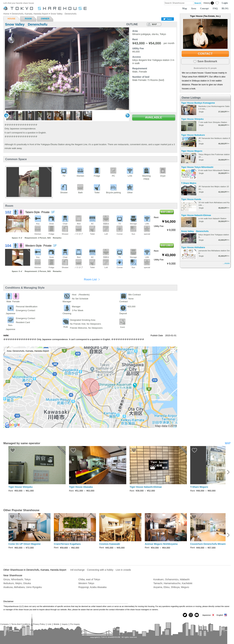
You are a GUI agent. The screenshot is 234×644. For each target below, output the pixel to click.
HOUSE (11, 19)
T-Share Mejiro (189, 183)
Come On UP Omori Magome (24, 544)
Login (225, 3)
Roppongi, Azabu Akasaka (93, 587)
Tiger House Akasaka (81, 487)
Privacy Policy (39, 624)
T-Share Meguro (199, 487)
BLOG (225, 8)
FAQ (215, 8)
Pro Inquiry (75, 624)
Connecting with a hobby (100, 570)
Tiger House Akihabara (193, 247)
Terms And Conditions (21, 624)
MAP (154, 24)
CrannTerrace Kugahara (67, 544)
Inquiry (65, 624)
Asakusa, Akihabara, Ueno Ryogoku (23, 587)
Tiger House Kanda (191, 199)
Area (194, 8)
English (222, 615)
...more (226, 263)
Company (5, 624)
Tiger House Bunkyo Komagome (198, 103)
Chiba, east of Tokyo (89, 579)
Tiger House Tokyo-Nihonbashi (197, 167)
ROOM (28, 19)
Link (49, 624)
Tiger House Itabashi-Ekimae (196, 215)
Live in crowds (123, 570)
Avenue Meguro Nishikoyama (161, 544)
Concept (204, 8)
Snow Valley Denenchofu (195, 231)
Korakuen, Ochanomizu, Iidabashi (171, 579)
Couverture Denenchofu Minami (208, 544)
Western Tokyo (86, 583)
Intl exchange (78, 570)
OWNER (45, 19)
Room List (90, 279)
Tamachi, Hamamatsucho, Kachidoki (173, 583)
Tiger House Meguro (192, 151)
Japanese (209, 615)
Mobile (56, 624)
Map (185, 8)
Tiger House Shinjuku (192, 119)
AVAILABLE (154, 117)
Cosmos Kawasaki (110, 544)
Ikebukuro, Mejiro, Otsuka (17, 583)
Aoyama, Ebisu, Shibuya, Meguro (171, 587)
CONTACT (205, 54)
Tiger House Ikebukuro (193, 135)
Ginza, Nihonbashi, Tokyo (17, 579)
